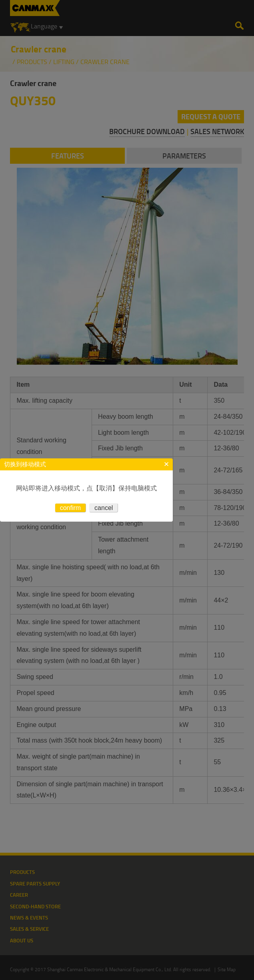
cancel (104, 508)
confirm (70, 508)
